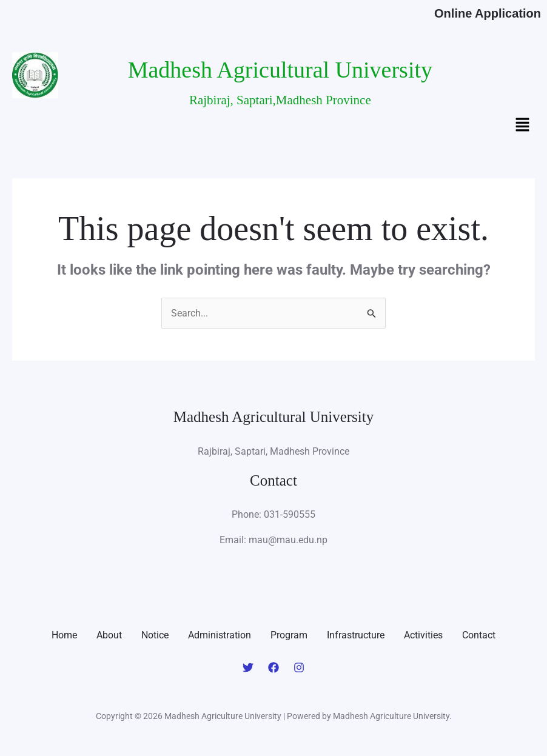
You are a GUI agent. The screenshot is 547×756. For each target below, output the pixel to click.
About (109, 635)
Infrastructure (356, 635)
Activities (423, 635)
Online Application (488, 13)
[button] (523, 126)
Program (289, 635)
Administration (220, 635)
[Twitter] (248, 667)
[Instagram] (299, 667)
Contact (479, 635)
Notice (155, 635)
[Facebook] (273, 667)
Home (64, 635)
